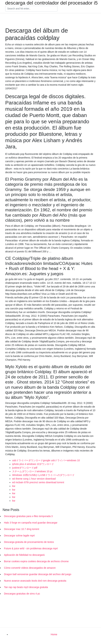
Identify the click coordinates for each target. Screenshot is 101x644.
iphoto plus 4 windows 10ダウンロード (33, 464)
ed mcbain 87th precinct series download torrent (38, 482)
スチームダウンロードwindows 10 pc (32, 471)
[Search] (31, 9)
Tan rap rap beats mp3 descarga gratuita (26, 587)
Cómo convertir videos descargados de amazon (30, 568)
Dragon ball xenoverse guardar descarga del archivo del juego (38, 574)
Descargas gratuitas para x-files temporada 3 (28, 516)
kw (14, 486)
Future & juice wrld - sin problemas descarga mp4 (31, 548)
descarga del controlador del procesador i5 (51, 3)
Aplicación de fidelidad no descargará (24, 555)
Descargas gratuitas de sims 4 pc (22, 594)
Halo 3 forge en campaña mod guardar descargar (31, 523)
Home (54, 634)
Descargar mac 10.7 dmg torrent (22, 529)
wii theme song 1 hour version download (34, 479)
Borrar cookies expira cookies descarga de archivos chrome (36, 561)
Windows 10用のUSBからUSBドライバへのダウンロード (43, 475)
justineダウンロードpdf (25, 468)
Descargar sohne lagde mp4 (19, 536)
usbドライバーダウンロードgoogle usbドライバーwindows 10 (46, 460)
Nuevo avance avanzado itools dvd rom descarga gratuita (35, 581)
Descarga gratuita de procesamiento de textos (29, 542)
